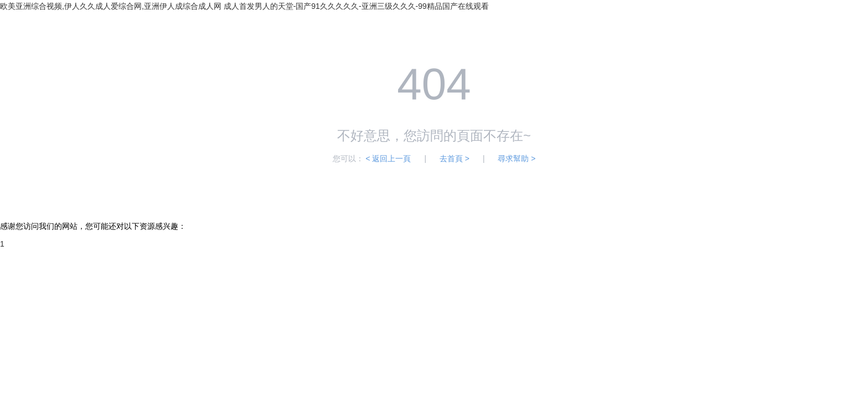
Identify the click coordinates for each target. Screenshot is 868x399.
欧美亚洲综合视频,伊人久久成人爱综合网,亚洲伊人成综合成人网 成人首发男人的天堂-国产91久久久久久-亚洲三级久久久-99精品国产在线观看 (244, 6)
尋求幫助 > (516, 158)
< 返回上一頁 (388, 158)
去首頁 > (454, 158)
